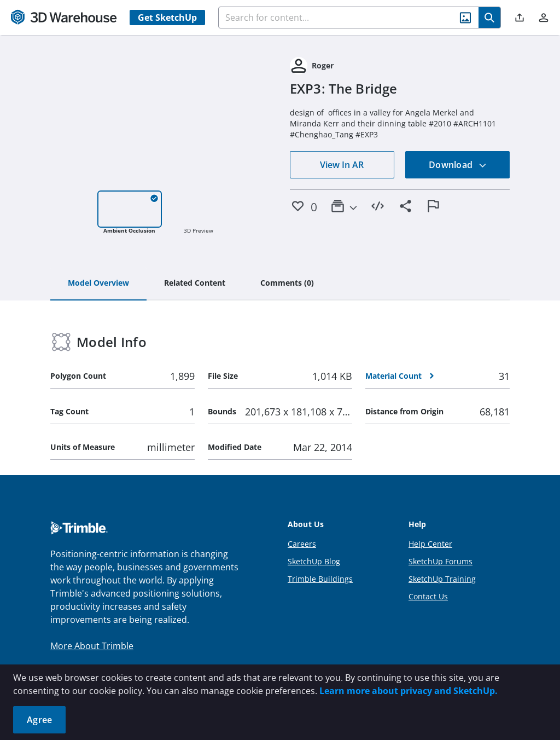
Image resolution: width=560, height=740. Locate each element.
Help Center (430, 544)
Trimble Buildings (320, 579)
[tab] (98, 284)
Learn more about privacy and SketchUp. (409, 691)
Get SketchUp (167, 18)
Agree (39, 720)
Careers (302, 544)
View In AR (342, 165)
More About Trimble (92, 646)
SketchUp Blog (314, 561)
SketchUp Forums (441, 561)
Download (458, 165)
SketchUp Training (442, 579)
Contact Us (428, 596)
